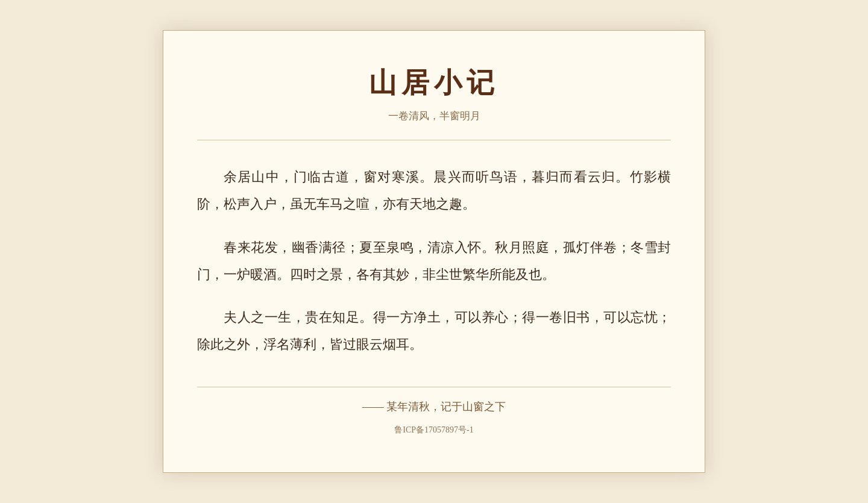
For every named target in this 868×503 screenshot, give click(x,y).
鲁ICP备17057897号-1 (434, 430)
